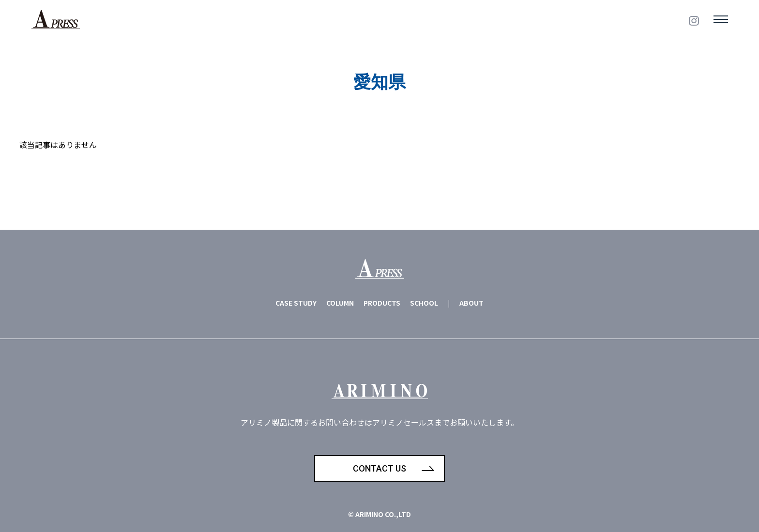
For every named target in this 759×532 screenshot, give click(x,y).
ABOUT (471, 303)
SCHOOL (424, 303)
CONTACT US (379, 468)
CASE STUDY (296, 303)
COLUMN (340, 303)
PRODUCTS (382, 303)
